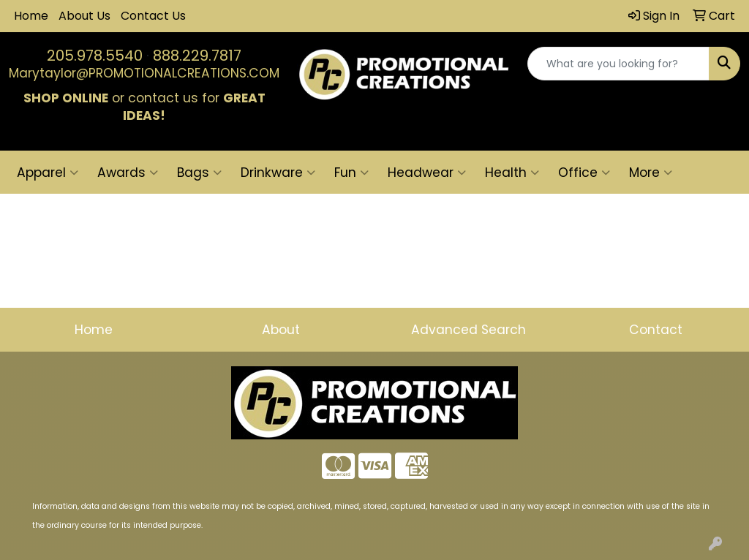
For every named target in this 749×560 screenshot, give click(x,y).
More (651, 173)
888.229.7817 (197, 56)
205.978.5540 (95, 56)
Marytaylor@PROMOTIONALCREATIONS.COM (144, 73)
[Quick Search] (618, 64)
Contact (656, 330)
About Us (84, 16)
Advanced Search (468, 330)
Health (512, 173)
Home (31, 16)
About (281, 330)
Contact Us (153, 16)
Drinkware (278, 173)
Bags (199, 173)
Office (584, 173)
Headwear (427, 173)
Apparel (48, 173)
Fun (351, 173)
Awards (128, 173)
